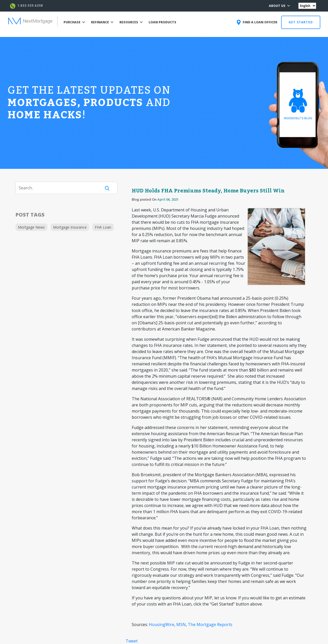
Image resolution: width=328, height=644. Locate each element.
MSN (181, 625)
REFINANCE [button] (102, 22)
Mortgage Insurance (70, 227)
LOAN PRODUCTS (162, 22)
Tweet (132, 641)
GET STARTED (301, 22)
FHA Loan (103, 227)
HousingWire (162, 625)
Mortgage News (31, 227)
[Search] (61, 188)
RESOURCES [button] (131, 22)
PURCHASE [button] (74, 22)
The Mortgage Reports (210, 625)
